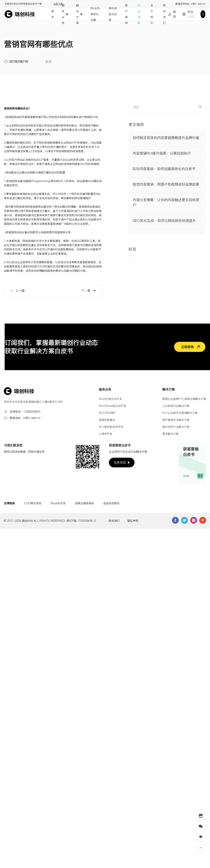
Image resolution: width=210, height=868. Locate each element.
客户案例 (126, 14)
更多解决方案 (170, 434)
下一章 (89, 291)
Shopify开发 (58, 503)
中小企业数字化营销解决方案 (180, 413)
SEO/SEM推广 (108, 413)
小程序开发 (106, 434)
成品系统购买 (111, 503)
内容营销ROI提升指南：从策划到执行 (162, 153)
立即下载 (58, 4)
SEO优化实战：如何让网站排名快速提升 (164, 221)
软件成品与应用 (113, 14)
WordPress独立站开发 (112, 406)
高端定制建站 (107, 420)
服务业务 (63, 14)
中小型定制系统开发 (111, 427)
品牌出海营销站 (84, 503)
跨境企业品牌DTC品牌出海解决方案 (184, 399)
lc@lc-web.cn (198, 4)
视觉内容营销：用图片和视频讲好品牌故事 (166, 184)
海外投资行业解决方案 (176, 427)
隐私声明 (133, 521)
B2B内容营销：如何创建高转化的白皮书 (164, 169)
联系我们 (164, 14)
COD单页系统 (33, 503)
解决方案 (77, 14)
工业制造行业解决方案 (176, 406)
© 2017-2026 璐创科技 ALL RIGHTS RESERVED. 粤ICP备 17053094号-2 (50, 521)
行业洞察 (139, 14)
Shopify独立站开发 (110, 399)
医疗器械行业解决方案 (176, 420)
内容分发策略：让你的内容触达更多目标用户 (166, 202)
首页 (53, 14)
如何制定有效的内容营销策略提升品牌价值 (166, 138)
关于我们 (152, 14)
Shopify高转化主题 (95, 14)
